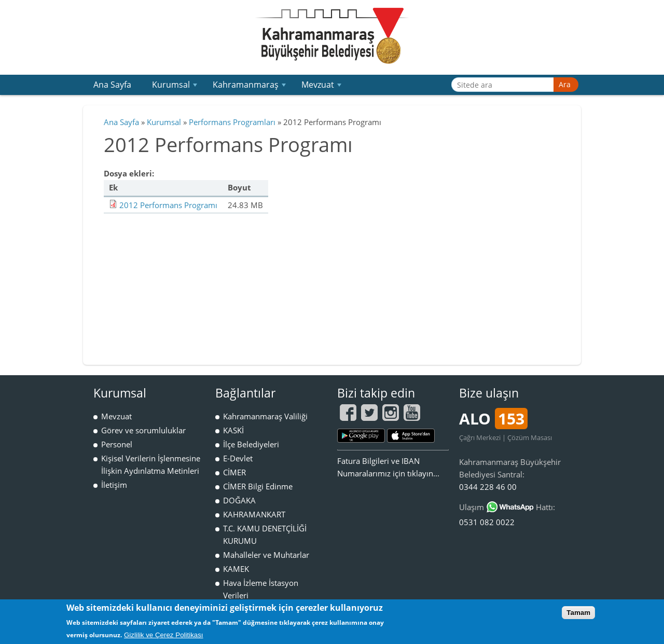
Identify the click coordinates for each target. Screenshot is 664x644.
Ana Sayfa (112, 85)
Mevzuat (323, 87)
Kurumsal (176, 87)
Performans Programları (232, 122)
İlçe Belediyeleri (251, 444)
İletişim (114, 485)
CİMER (234, 472)
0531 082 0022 (487, 522)
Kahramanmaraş (251, 87)
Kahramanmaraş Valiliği (265, 416)
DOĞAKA (239, 500)
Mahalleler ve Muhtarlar (266, 555)
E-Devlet (238, 458)
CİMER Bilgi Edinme (258, 486)
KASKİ (233, 430)
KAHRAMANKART (254, 514)
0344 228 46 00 (488, 487)
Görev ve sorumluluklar (143, 430)
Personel (117, 444)
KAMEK (236, 569)
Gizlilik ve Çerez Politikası (164, 635)
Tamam (578, 613)
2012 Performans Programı (168, 205)
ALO (493, 419)
